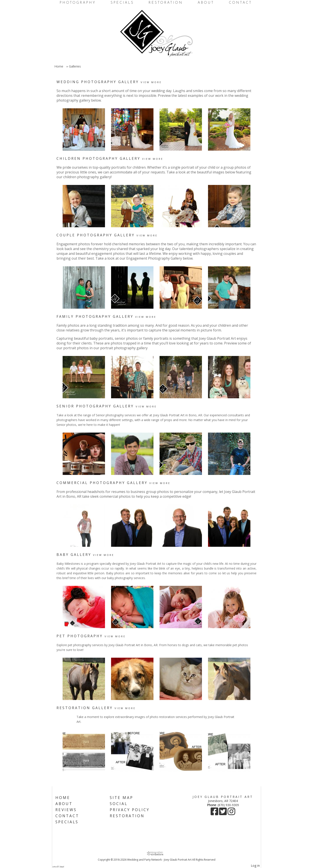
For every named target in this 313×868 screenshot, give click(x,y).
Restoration (166, 3)
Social (119, 804)
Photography (78, 3)
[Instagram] (231, 813)
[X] (223, 813)
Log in (255, 866)
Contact (240, 3)
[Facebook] (215, 813)
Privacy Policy (130, 810)
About (206, 3)
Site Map (122, 798)
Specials (122, 3)
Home (59, 66)
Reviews (66, 810)
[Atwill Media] (156, 853)
